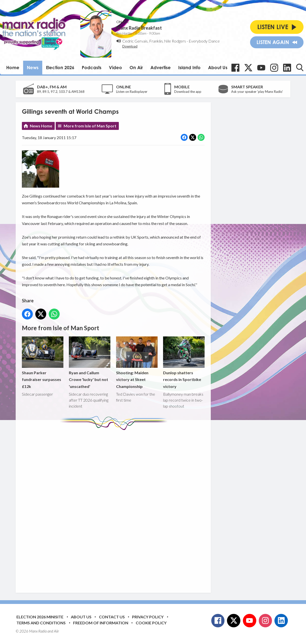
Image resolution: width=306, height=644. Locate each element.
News (33, 67)
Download (130, 46)
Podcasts (92, 67)
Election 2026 (60, 67)
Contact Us (112, 617)
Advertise (161, 67)
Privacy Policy (148, 617)
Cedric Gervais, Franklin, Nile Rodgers (154, 41)
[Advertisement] (115, 508)
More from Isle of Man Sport (90, 126)
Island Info (189, 67)
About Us (218, 67)
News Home (41, 126)
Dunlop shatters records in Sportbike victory (184, 362)
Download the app (188, 92)
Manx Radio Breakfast (139, 28)
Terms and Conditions (41, 623)
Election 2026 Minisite (40, 617)
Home (13, 67)
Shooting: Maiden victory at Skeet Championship (137, 362)
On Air (136, 67)
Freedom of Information (101, 623)
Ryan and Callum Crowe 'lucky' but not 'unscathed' (90, 362)
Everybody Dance (204, 41)
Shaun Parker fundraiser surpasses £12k (43, 362)
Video (115, 67)
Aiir (56, 631)
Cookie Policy (151, 623)
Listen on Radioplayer (132, 92)
